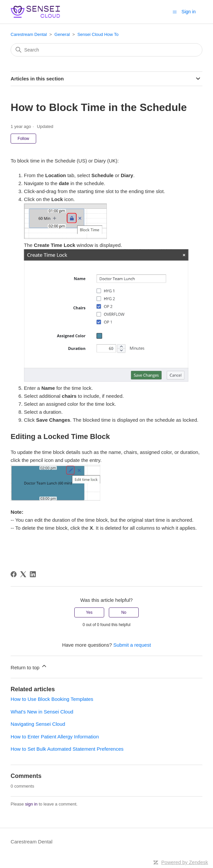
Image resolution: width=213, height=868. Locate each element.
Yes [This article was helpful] (89, 612)
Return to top (29, 666)
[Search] (106, 50)
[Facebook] (14, 574)
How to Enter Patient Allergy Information (55, 737)
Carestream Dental (29, 34)
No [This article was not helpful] (124, 612)
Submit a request (132, 645)
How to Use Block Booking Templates (52, 699)
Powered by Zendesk (185, 862)
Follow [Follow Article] (23, 139)
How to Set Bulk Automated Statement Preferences (67, 749)
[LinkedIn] (33, 574)
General (62, 34)
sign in (31, 804)
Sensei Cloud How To (98, 34)
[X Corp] (23, 574)
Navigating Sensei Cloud (38, 724)
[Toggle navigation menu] (175, 11)
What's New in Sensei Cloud (42, 712)
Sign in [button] (189, 12)
